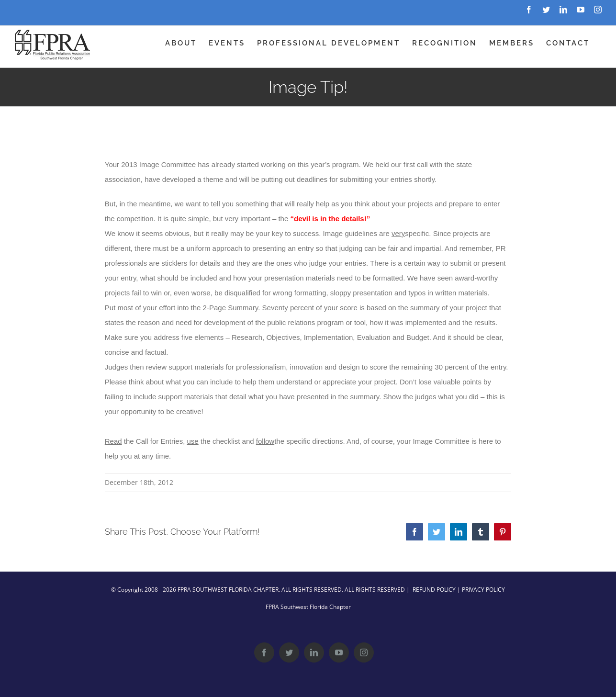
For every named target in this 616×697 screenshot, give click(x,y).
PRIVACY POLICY (483, 590)
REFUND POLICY (434, 590)
